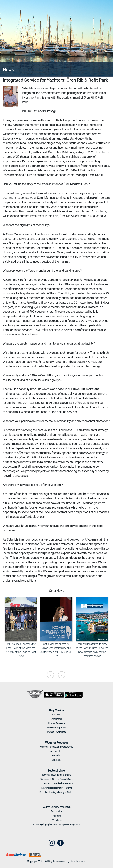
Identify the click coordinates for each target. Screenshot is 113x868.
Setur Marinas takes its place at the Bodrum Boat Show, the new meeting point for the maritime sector (92, 650)
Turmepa (56, 816)
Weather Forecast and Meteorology (57, 747)
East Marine (56, 811)
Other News (56, 591)
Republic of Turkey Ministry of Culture (56, 792)
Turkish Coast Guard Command (56, 775)
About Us (57, 715)
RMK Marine (56, 820)
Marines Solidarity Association (57, 807)
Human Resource (57, 723)
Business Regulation (57, 728)
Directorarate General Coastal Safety (56, 779)
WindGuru (56, 760)
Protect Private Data (57, 732)
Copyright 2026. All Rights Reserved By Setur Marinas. (56, 861)
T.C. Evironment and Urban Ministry (56, 784)
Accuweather (56, 751)
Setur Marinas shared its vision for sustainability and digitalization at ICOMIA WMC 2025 (56, 650)
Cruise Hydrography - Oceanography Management (57, 825)
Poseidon (56, 756)
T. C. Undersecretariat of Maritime (56, 788)
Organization (56, 719)
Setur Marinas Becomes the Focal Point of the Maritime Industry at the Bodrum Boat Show (21, 650)
